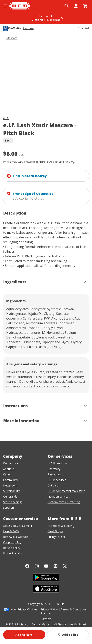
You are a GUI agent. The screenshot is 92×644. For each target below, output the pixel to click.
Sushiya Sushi (56, 537)
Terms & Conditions (74, 609)
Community (10, 480)
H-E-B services (57, 480)
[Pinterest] (56, 566)
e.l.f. (6, 118)
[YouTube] (46, 566)
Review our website (15, 537)
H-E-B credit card (58, 463)
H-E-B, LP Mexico (17, 624)
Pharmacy (54, 469)
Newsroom (10, 485)
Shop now (28, 28)
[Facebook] (27, 566)
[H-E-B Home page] (20, 6)
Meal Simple (55, 531)
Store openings (13, 502)
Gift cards (54, 485)
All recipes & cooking (61, 526)
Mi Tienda (60, 624)
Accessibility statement (18, 526)
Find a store (11, 463)
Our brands (10, 496)
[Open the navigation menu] (5, 6)
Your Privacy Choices (24, 609)
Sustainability (11, 491)
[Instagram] (37, 566)
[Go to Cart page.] (85, 6)
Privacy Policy (49, 609)
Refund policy (12, 548)
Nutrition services (59, 496)
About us (9, 469)
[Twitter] (65, 566)
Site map (46, 613)
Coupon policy (12, 542)
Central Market (41, 624)
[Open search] (66, 6)
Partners (46, 619)
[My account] (76, 6)
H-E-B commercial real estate (66, 491)
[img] (46, 79)
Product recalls (13, 553)
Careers (8, 474)
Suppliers (9, 508)
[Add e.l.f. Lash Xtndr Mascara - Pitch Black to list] (68, 635)
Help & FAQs (11, 531)
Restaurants (55, 474)
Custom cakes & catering (64, 502)
